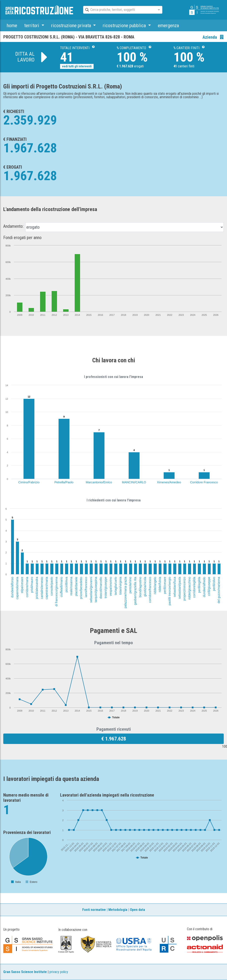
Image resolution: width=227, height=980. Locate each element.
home (12, 25)
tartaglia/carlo (116, 586)
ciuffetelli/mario (61, 587)
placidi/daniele (76, 587)
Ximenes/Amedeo (169, 482)
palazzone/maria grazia (125, 593)
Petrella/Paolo (64, 482)
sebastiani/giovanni (91, 590)
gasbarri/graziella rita (135, 591)
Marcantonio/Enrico (99, 482)
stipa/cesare (22, 585)
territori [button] (32, 25)
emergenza (168, 25)
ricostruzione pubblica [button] (125, 25)
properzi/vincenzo (184, 589)
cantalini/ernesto (42, 588)
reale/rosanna (71, 586)
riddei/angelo (155, 586)
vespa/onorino (111, 586)
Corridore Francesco (204, 482)
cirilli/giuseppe (209, 586)
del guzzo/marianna (219, 590)
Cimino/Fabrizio (29, 482)
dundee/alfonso (12, 587)
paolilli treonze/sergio (170, 591)
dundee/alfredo (204, 587)
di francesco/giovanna (57, 592)
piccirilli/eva (66, 585)
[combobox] (119, 10)
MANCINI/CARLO (134, 482)
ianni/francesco (86, 587)
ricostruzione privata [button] (72, 25)
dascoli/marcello (101, 588)
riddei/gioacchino (189, 588)
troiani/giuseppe (106, 588)
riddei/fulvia (160, 585)
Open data (137, 910)
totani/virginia (120, 586)
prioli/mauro (32, 585)
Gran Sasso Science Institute (25, 972)
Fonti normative (94, 910)
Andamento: (13, 226)
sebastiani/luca (175, 587)
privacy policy (59, 972)
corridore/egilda (194, 587)
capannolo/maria (17, 588)
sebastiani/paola (180, 588)
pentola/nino (130, 585)
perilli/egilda (199, 585)
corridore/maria (27, 587)
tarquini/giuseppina (96, 590)
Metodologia (118, 910)
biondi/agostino (140, 587)
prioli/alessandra (37, 588)
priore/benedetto (81, 588)
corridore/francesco (150, 590)
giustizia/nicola (145, 587)
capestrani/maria (47, 588)
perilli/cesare (165, 585)
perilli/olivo (214, 584)
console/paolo (52, 586)
